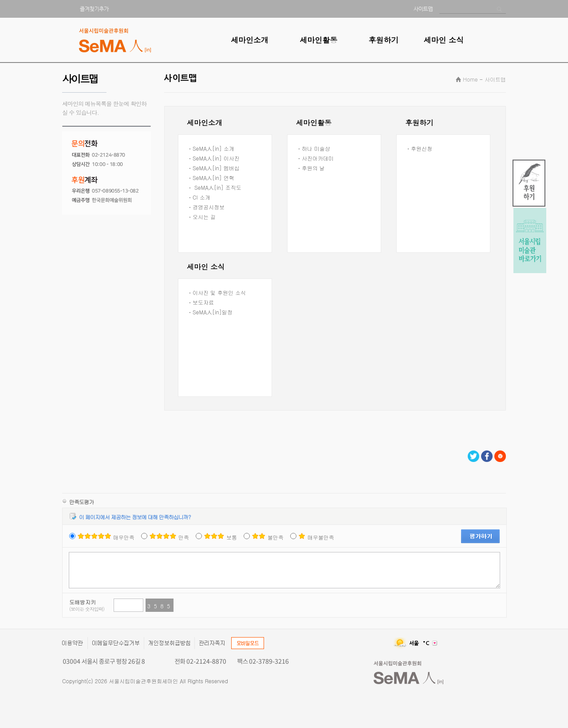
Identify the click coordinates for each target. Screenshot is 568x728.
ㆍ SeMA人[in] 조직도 (214, 187)
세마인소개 (250, 40)
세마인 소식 (444, 40)
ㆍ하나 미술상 (313, 148)
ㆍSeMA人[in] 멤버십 (213, 168)
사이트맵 (495, 79)
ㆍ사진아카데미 (315, 158)
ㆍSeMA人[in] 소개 (211, 148)
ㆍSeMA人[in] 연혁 (211, 178)
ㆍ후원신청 (419, 148)
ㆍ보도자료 (201, 302)
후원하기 (383, 40)
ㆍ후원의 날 (311, 168)
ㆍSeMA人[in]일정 (210, 312)
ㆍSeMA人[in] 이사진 (213, 158)
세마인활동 (318, 40)
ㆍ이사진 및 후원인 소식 (217, 292)
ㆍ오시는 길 (201, 217)
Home (470, 79)
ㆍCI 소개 (199, 197)
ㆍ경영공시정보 (206, 207)
